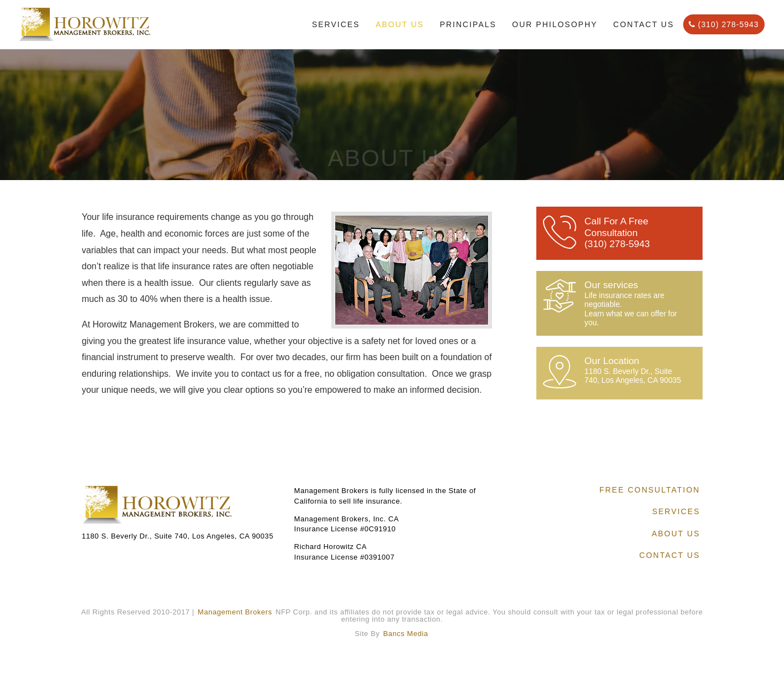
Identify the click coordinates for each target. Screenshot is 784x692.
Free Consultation (650, 490)
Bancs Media (406, 634)
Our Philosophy (555, 24)
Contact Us (644, 24)
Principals (468, 24)
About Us (400, 24)
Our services (635, 303)
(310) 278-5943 (724, 24)
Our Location (635, 370)
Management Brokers (235, 612)
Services (336, 24)
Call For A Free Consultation (635, 233)
